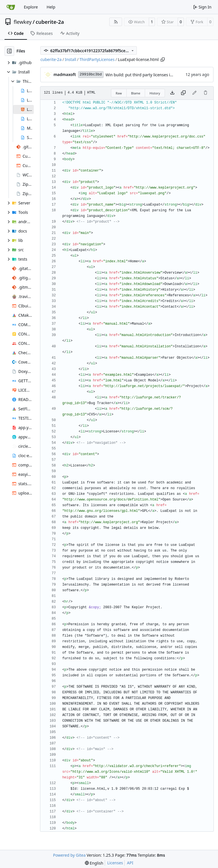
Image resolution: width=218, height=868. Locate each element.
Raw (119, 93)
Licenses (115, 863)
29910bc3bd (91, 74)
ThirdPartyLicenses (97, 59)
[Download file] (172, 93)
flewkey (23, 22)
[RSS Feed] (116, 22)
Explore (31, 7)
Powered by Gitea (69, 855)
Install (70, 59)
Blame (136, 93)
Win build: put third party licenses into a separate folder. (158, 75)
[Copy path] (163, 60)
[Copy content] (183, 93)
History (155, 93)
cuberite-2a (50, 22)
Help (51, 7)
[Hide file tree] (9, 51)
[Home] (11, 7)
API (130, 863)
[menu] (94, 863)
